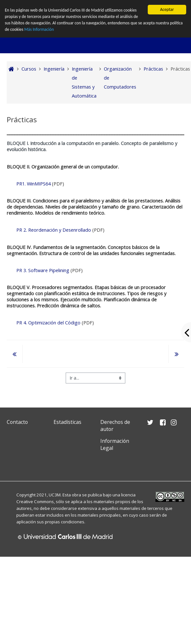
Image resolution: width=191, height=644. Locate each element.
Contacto (17, 422)
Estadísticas (67, 422)
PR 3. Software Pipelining (43, 270)
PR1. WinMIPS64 (33, 184)
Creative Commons (35, 502)
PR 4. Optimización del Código (48, 323)
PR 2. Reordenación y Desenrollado (54, 230)
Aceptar (167, 9)
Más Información (39, 30)
